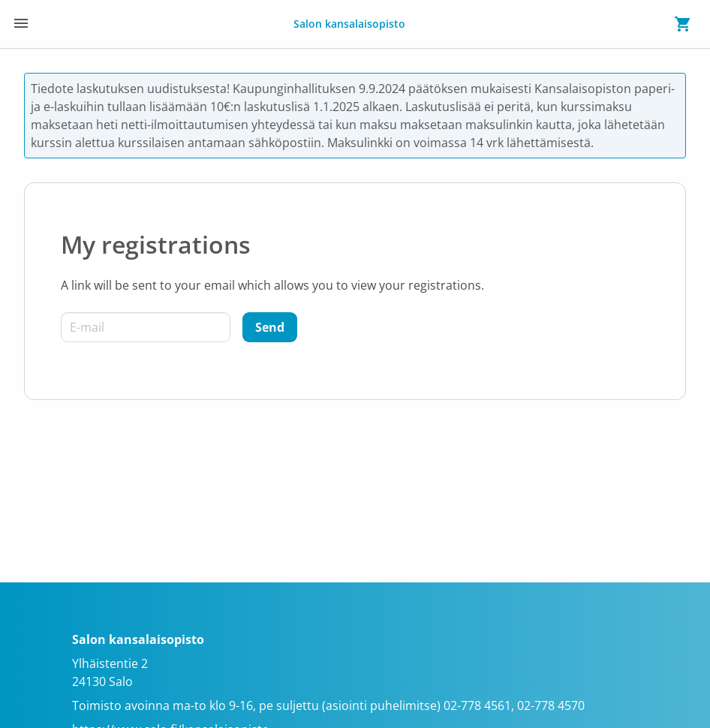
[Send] (270, 327)
